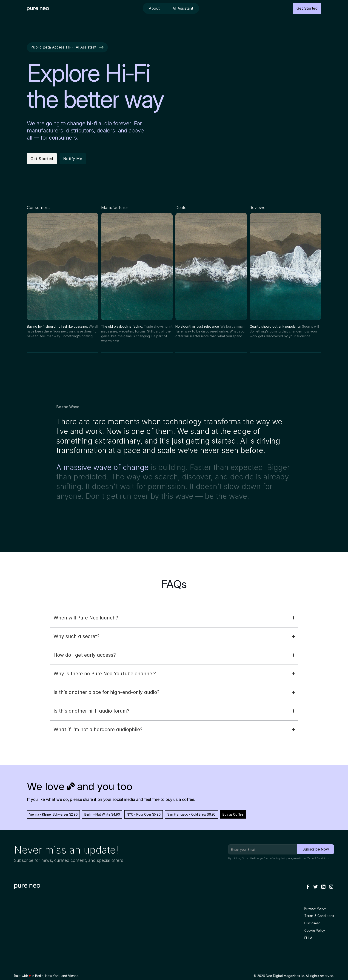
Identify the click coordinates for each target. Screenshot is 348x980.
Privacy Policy (315, 908)
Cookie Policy (315, 930)
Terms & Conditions (318, 858)
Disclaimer (312, 923)
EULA (308, 938)
